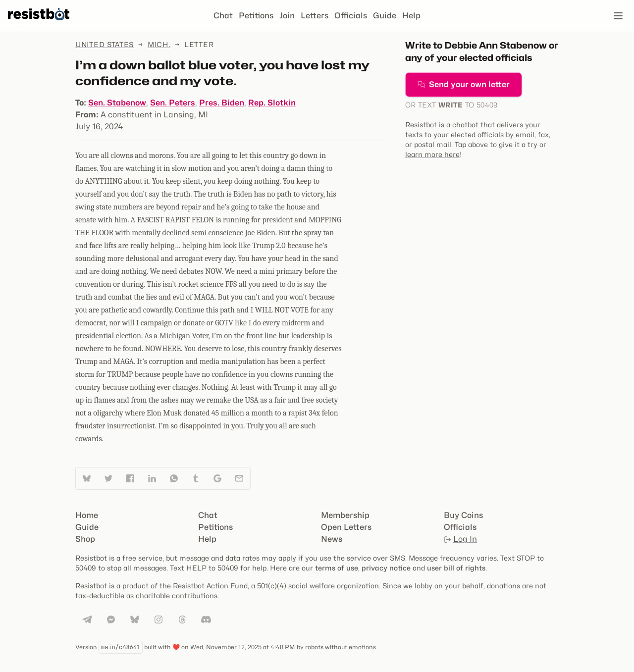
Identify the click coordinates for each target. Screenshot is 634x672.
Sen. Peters (173, 103)
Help (411, 16)
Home (87, 515)
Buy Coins (463, 515)
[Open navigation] (618, 16)
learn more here (432, 154)
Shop (85, 539)
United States (105, 44)
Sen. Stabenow (117, 103)
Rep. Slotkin (272, 103)
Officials (351, 16)
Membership (345, 515)
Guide (385, 16)
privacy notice (386, 568)
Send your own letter (464, 84)
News (332, 539)
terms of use (337, 568)
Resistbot (421, 125)
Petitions (256, 16)
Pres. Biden (222, 103)
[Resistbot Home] (39, 24)
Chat (223, 16)
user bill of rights (456, 568)
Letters (315, 16)
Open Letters (346, 527)
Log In (460, 539)
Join (287, 16)
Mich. (159, 44)
